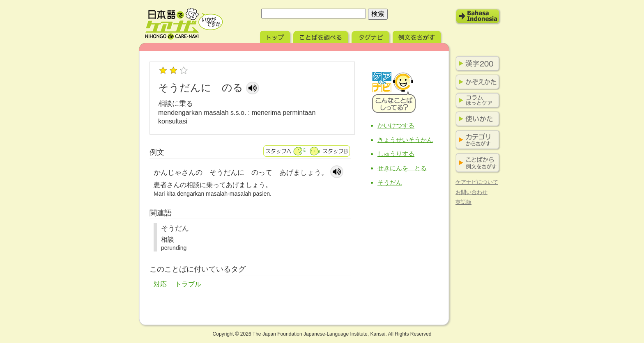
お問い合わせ (471, 192)
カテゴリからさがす (476, 140)
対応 (160, 284)
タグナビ (371, 36)
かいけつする (396, 125)
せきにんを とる (402, 168)
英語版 (463, 202)
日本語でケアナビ (184, 24)
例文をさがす (417, 36)
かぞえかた (476, 82)
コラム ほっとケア (476, 101)
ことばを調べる (322, 36)
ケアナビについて (477, 182)
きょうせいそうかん (405, 140)
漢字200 (476, 64)
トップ (276, 36)
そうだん (390, 182)
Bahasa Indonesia (478, 16)
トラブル (188, 284)
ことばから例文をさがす (476, 163)
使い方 (476, 119)
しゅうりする (396, 154)
